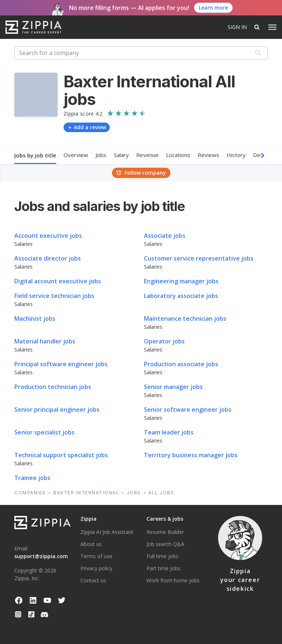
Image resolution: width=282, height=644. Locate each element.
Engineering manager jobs (181, 281)
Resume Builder (165, 532)
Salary (121, 155)
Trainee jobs (32, 478)
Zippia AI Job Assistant (107, 532)
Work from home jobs (173, 580)
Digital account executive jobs (58, 281)
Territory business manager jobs (191, 455)
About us (91, 544)
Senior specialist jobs (44, 432)
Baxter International (86, 493)
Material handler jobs (45, 341)
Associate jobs (165, 236)
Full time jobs (162, 556)
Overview (76, 155)
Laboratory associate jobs (181, 296)
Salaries (23, 244)
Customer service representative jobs (199, 258)
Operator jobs (164, 341)
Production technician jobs (53, 387)
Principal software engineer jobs (61, 364)
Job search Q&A (165, 544)
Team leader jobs (169, 432)
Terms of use (96, 556)
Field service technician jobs (54, 296)
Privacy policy (96, 568)
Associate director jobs (48, 258)
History (236, 155)
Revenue (147, 155)
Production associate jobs (181, 364)
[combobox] (141, 53)
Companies (30, 493)
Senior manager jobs (173, 387)
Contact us (93, 580)
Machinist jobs (35, 319)
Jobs (101, 155)
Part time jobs (163, 568)
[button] (266, 156)
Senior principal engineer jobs (57, 410)
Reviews (208, 155)
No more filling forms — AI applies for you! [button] (129, 8)
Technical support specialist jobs (61, 455)
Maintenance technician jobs (185, 319)
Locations (178, 155)
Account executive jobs (48, 236)
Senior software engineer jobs (188, 410)
